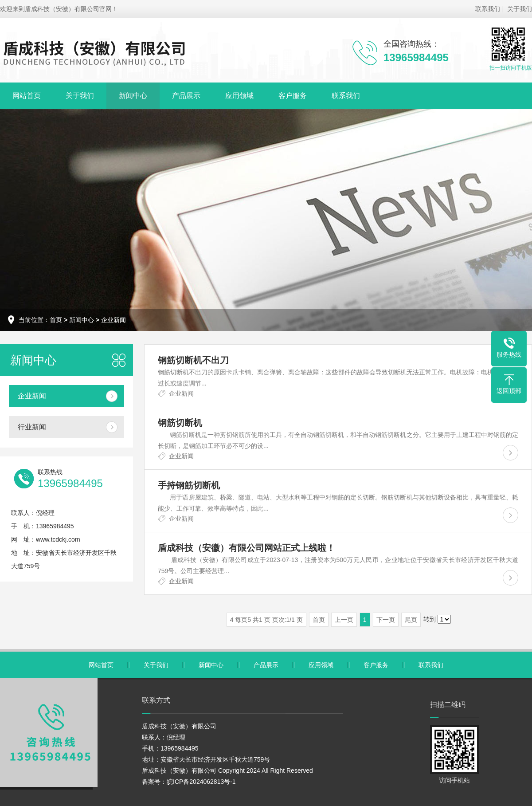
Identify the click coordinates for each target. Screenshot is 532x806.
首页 (56, 320)
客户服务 (293, 96)
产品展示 (186, 96)
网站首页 (27, 96)
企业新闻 (113, 320)
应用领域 (239, 96)
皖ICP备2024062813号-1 (201, 782)
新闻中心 (133, 96)
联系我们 (488, 9)
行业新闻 (32, 427)
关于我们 (520, 9)
